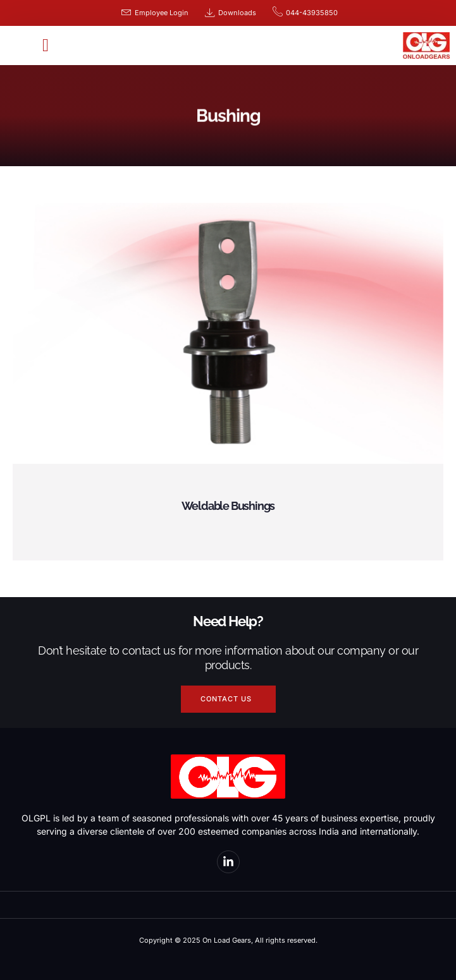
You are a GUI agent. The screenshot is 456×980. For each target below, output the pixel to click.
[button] (46, 45)
